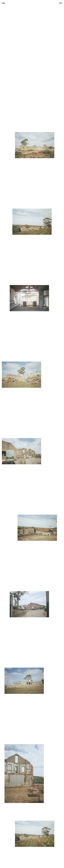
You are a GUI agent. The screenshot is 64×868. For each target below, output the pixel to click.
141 (60, 3)
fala (3, 3)
